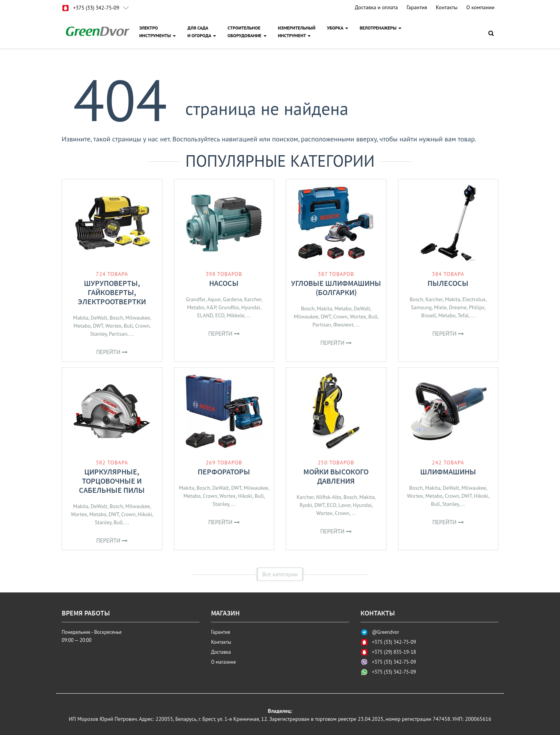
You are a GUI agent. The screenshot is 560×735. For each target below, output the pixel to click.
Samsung (421, 307)
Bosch (116, 318)
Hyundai (251, 307)
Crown (142, 326)
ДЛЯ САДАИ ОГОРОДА (202, 32)
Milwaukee (138, 318)
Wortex (113, 326)
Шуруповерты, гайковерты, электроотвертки (112, 292)
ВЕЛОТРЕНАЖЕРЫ (381, 28)
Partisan (118, 334)
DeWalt (99, 318)
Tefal (463, 315)
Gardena (233, 299)
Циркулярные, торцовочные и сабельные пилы (112, 481)
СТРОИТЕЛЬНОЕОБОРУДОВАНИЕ (247, 32)
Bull (128, 326)
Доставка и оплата (376, 7)
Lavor (344, 505)
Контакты (447, 7)
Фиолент (343, 325)
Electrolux (474, 299)
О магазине (224, 662)
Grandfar (196, 299)
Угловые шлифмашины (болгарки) (336, 288)
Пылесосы (448, 283)
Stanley (98, 334)
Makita (81, 318)
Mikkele (236, 315)
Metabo (82, 326)
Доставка (221, 652)
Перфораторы (224, 472)
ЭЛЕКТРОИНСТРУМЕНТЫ (158, 32)
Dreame (458, 307)
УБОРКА (338, 28)
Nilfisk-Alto (329, 497)
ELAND (205, 315)
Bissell (428, 315)
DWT (98, 326)
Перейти (112, 352)
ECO (220, 315)
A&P (211, 307)
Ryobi (306, 505)
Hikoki (145, 514)
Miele (440, 307)
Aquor (214, 299)
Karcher (253, 299)
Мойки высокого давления (336, 476)
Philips (477, 307)
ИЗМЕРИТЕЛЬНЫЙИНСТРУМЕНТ (297, 32)
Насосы (224, 283)
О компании (480, 7)
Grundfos (229, 307)
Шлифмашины (448, 472)
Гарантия (417, 7)
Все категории (280, 574)
